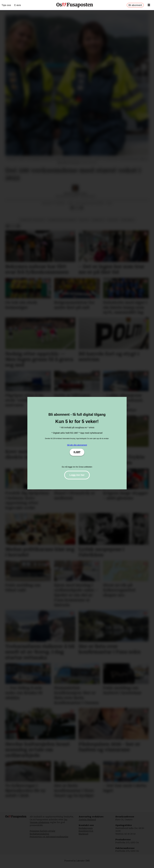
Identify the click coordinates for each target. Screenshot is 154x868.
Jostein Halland (87, 822)
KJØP (77, 452)
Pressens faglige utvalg (43, 834)
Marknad (83, 837)
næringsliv (98, 223)
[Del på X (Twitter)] (77, 211)
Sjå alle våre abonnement (77, 445)
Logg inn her (77, 475)
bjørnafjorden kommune (62, 223)
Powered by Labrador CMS (77, 864)
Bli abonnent (135, 5)
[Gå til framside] (75, 5)
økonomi (113, 223)
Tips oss (6, 5)
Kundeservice (86, 834)
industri (84, 223)
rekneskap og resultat (32, 223)
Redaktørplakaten (39, 837)
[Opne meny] (149, 5)
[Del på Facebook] (72, 211)
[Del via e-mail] (82, 211)
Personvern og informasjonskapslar (49, 840)
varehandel (128, 223)
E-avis (18, 5)
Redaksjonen (86, 831)
